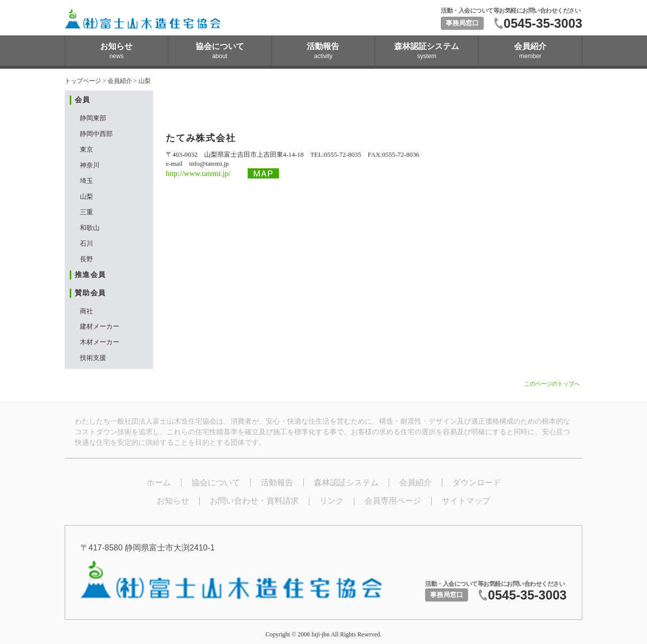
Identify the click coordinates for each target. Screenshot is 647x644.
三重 (86, 212)
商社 (86, 311)
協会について (216, 482)
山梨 (86, 196)
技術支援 (93, 358)
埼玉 (86, 181)
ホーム (159, 482)
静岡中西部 (96, 134)
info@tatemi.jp (209, 164)
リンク (332, 501)
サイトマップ (466, 501)
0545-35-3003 (543, 23)
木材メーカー (100, 342)
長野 (86, 259)
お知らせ (173, 501)
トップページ (83, 81)
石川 (86, 243)
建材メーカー (100, 326)
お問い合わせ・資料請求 (254, 501)
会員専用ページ (393, 501)
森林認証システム (346, 482)
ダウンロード (477, 482)
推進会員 (90, 275)
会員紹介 (120, 81)
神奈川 (90, 165)
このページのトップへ (552, 384)
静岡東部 (93, 118)
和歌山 (90, 228)
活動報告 (277, 482)
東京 (86, 149)
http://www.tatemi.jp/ (198, 173)
